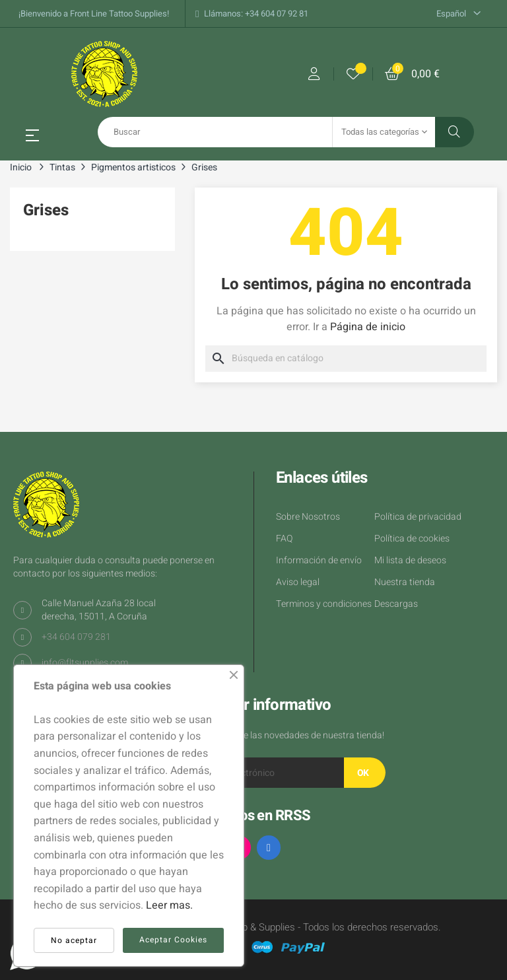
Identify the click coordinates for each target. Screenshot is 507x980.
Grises (46, 210)
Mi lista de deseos (410, 560)
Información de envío (319, 560)
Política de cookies (412, 539)
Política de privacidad (418, 517)
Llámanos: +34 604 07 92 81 (256, 14)
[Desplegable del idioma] (458, 14)
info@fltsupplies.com (85, 663)
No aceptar (74, 940)
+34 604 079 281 (76, 637)
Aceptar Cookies (173, 940)
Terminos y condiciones (324, 604)
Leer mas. (169, 905)
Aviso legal (298, 582)
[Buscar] (346, 359)
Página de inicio (368, 327)
